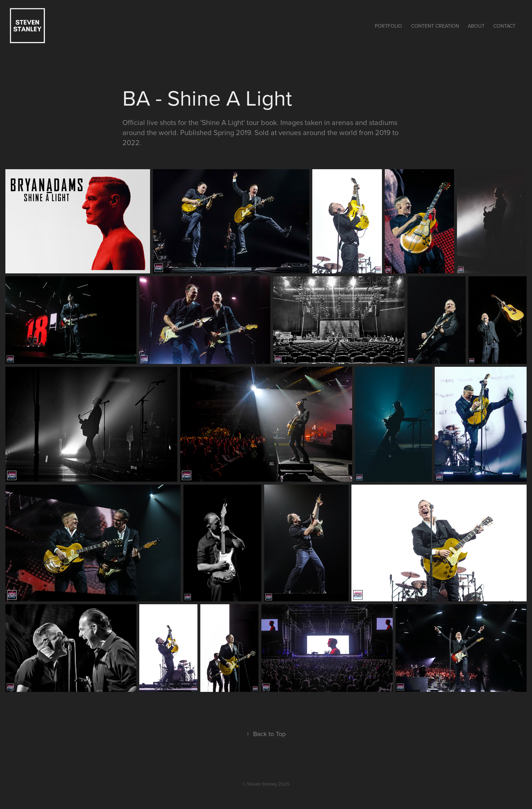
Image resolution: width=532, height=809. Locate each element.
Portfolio (388, 26)
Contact (504, 26)
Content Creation (435, 26)
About (476, 26)
